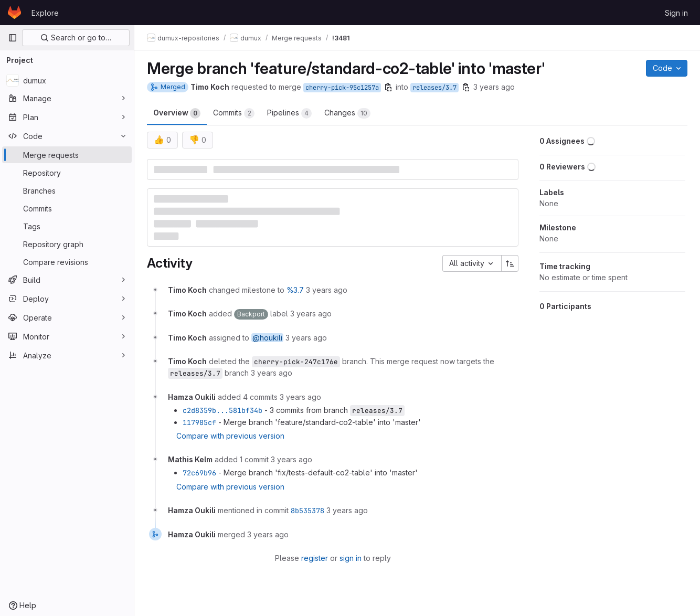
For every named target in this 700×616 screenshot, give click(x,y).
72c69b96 (199, 473)
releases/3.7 (434, 88)
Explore (45, 13)
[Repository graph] (67, 244)
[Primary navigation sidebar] (13, 38)
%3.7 (295, 290)
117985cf (199, 422)
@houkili (267, 338)
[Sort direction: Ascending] (510, 263)
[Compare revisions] (67, 262)
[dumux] (67, 80)
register (315, 558)
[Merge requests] (67, 155)
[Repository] (67, 173)
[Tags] (67, 226)
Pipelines (289, 113)
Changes (347, 113)
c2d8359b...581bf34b (222, 410)
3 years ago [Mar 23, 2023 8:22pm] (494, 87)
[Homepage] (14, 13)
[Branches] (67, 190)
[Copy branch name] (388, 87)
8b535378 (307, 511)
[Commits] (67, 208)
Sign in (676, 13)
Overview (177, 113)
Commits (234, 113)
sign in (351, 558)
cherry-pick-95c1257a (342, 88)
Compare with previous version (230, 436)
